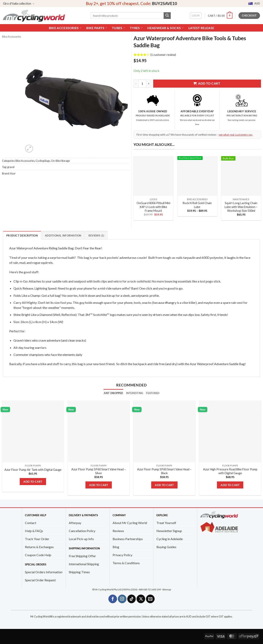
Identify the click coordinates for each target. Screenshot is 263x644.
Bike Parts (97, 28)
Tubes (119, 28)
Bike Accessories (65, 28)
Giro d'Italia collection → (19, 4)
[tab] (113, 393)
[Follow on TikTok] (132, 599)
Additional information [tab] (63, 235)
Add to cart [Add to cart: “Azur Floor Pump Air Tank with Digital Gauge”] (33, 482)
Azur (13, 173)
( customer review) (163, 55)
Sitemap (167, 589)
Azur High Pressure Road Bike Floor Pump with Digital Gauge (230, 471)
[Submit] (167, 16)
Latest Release (201, 28)
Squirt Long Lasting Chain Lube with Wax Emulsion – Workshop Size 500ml (241, 207)
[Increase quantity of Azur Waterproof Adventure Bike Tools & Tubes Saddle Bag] (149, 84)
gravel (11, 167)
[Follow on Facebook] (113, 599)
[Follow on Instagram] (122, 599)
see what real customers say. (236, 135)
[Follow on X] (141, 599)
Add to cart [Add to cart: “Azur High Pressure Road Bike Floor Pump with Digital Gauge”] (230, 485)
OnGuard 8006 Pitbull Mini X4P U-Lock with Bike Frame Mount (153, 207)
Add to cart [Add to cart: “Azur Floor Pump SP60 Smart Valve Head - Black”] (164, 485)
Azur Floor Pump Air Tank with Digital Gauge (33, 470)
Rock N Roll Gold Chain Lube (197, 205)
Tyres (136, 28)
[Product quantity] (142, 84)
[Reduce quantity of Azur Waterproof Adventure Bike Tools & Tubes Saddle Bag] (136, 84)
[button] (196, 16)
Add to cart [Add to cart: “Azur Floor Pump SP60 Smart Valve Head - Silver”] (99, 485)
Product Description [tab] (22, 235)
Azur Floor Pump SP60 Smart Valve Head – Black (164, 471)
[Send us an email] (150, 599)
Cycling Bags (43, 161)
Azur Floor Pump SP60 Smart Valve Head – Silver (99, 471)
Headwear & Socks (165, 28)
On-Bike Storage (60, 161)
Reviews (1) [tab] (96, 235)
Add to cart (207, 83)
